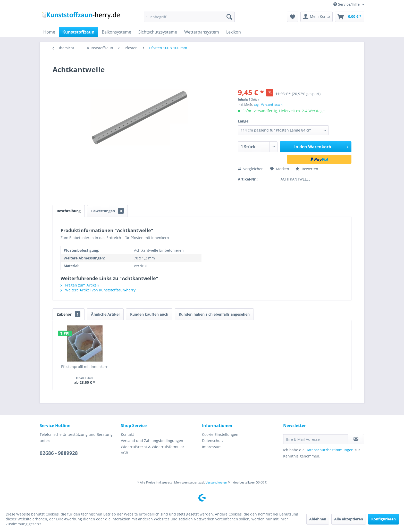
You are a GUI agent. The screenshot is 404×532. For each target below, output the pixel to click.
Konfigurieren (384, 519)
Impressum (212, 447)
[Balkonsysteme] (116, 32)
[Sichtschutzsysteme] (158, 32)
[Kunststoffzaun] (78, 32)
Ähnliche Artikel (105, 314)
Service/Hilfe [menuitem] (347, 4)
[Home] (49, 32)
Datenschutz (213, 441)
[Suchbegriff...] (189, 17)
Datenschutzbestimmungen (330, 450)
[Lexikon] (234, 32)
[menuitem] (189, 17)
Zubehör (69, 314)
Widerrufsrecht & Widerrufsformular (153, 447)
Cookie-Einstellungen (220, 434)
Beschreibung (69, 211)
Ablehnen (318, 519)
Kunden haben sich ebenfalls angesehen (214, 314)
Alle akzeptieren (349, 519)
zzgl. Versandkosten (268, 105)
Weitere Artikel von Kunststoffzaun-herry (98, 290)
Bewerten (307, 169)
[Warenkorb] (350, 17)
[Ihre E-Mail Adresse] (316, 439)
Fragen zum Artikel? (80, 285)
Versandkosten (216, 482)
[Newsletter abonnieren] (356, 439)
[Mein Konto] (317, 17)
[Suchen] (229, 17)
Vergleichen (251, 169)
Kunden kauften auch (149, 314)
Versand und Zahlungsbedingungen (152, 441)
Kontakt (127, 434)
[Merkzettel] (293, 17)
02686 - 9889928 (59, 453)
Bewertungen (107, 211)
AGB (124, 453)
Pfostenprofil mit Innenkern (85, 367)
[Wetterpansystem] (202, 32)
